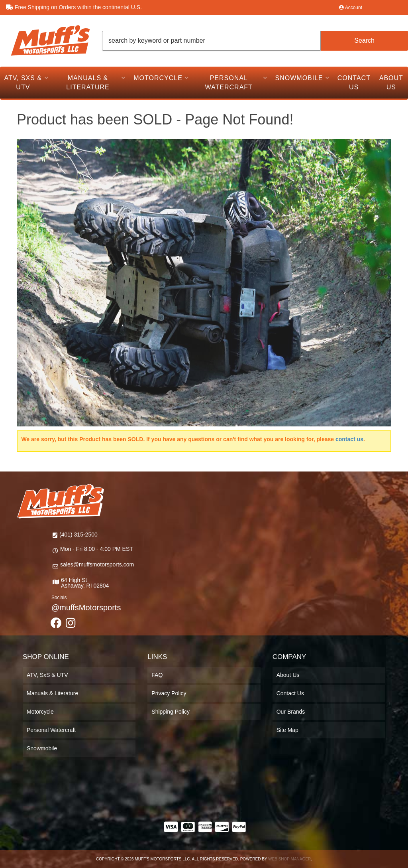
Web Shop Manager (289, 859)
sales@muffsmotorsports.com (97, 564)
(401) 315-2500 (78, 535)
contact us (349, 439)
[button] (255, 41)
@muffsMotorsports (86, 608)
